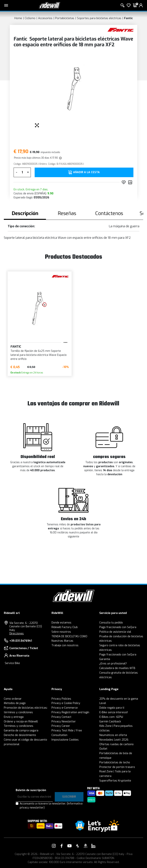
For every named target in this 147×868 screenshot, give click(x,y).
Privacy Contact (61, 717)
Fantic (128, 18)
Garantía (105, 659)
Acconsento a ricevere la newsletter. (51, 806)
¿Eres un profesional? (113, 664)
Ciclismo (30, 18)
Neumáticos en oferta (113, 735)
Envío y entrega (14, 717)
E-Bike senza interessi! (114, 712)
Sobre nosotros (61, 632)
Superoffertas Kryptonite (115, 781)
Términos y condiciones (19, 726)
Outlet (103, 749)
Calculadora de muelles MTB (117, 668)
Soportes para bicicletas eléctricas (99, 18)
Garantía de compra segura (21, 731)
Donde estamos (61, 623)
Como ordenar (13, 699)
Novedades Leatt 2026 (114, 740)
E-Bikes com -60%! (111, 717)
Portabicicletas (65, 18)
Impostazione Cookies (65, 740)
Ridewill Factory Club (65, 627)
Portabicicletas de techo (115, 762)
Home (18, 18)
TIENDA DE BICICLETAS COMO (69, 636)
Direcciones (17, 634)
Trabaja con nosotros (65, 645)
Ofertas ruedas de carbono (116, 744)
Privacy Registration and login (70, 712)
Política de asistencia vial (115, 632)
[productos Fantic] (120, 29)
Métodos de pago (15, 703)
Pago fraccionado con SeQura (118, 627)
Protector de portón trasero (117, 767)
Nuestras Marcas (62, 641)
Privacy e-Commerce (65, 708)
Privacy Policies (61, 699)
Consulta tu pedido (111, 623)
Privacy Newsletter (64, 722)
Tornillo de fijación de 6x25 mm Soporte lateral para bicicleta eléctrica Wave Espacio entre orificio (39, 355)
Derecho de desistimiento (20, 735)
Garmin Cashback (110, 722)
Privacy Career (61, 726)
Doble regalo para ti (112, 708)
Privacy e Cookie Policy (66, 703)
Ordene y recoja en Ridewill (21, 722)
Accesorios (45, 18)
